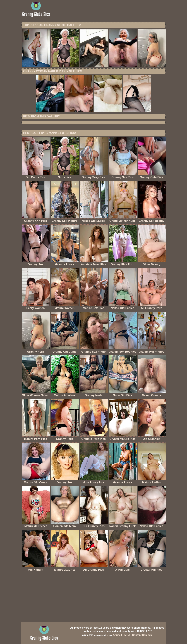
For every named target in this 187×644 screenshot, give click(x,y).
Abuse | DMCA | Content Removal (133, 635)
